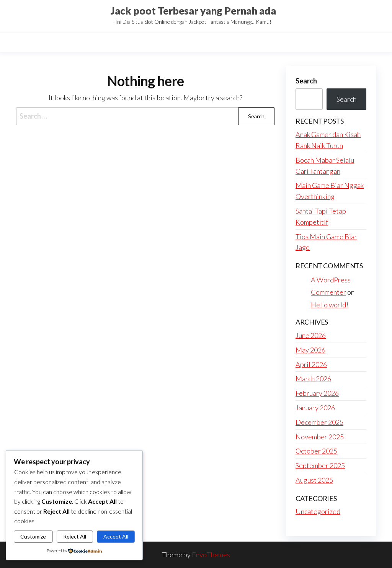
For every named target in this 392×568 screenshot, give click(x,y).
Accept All (116, 536)
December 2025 (319, 422)
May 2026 (310, 350)
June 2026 (311, 335)
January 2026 (315, 408)
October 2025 (316, 451)
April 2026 (311, 364)
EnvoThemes (211, 555)
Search (306, 81)
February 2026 (317, 393)
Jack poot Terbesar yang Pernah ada (193, 11)
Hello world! (330, 305)
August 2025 (314, 480)
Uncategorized (318, 511)
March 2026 (313, 379)
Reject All (75, 536)
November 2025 (320, 437)
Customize (33, 536)
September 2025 (320, 465)
